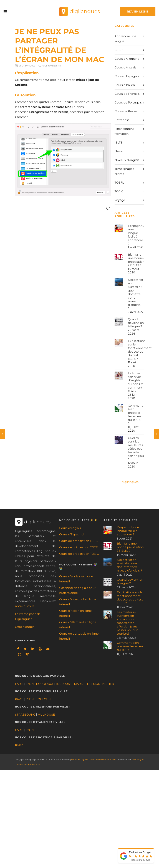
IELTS (118, 143)
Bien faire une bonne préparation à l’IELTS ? (136, 260)
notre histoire (25, 606)
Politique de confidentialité (103, 760)
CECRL (119, 50)
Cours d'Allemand (127, 59)
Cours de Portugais (128, 102)
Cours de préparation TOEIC (79, 554)
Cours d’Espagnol (72, 534)
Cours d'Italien (125, 85)
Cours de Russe (126, 111)
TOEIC (119, 191)
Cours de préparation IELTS (78, 541)
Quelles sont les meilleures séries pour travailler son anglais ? (136, 449)
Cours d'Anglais (125, 67)
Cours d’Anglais (70, 528)
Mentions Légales (80, 760)
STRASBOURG (25, 715)
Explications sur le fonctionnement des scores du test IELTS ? (140, 350)
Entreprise (122, 120)
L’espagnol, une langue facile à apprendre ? (136, 235)
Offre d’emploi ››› (27, 627)
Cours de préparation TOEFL (79, 547)
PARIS (19, 684)
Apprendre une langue (126, 39)
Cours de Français (127, 94)
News (119, 151)
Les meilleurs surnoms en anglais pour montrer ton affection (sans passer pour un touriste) (128, 623)
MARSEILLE (82, 684)
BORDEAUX (45, 684)
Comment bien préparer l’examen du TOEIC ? (135, 415)
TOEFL (119, 183)
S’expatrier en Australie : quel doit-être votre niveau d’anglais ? (136, 294)
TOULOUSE (64, 684)
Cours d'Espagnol (127, 76)
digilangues (130, 482)
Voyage (120, 200)
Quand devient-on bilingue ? (136, 323)
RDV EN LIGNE (138, 12)
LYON (30, 684)
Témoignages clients (124, 171)
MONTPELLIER (104, 684)
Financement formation (124, 131)
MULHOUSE (46, 715)
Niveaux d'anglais (127, 160)
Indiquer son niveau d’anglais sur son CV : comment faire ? (136, 382)
